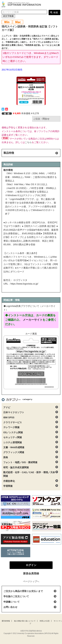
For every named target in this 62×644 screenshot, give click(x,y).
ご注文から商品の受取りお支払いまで (23, 591)
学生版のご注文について (16, 596)
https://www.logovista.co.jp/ (24, 284)
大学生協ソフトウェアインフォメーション (22, 5)
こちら (28, 142)
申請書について (12, 602)
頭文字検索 (8, 16)
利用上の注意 (45, 621)
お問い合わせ (10, 607)
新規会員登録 (31, 573)
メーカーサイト (33, 320)
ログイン (58, 5)
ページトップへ (31, 581)
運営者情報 (6, 621)
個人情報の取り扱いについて (25, 621)
